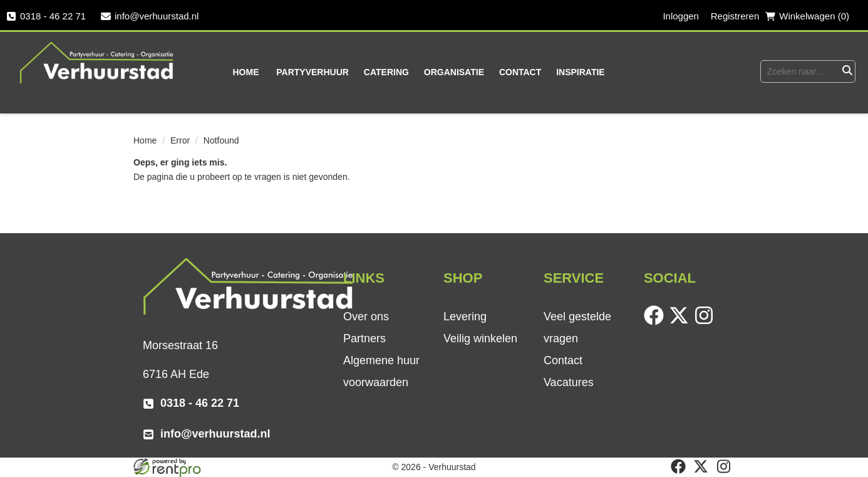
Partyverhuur (313, 72)
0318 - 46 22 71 (46, 16)
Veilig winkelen (480, 338)
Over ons (366, 317)
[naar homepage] (97, 62)
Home (246, 72)
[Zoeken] (847, 71)
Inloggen (681, 16)
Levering (465, 317)
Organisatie (454, 72)
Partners (364, 338)
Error (180, 140)
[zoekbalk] (800, 71)
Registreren (735, 16)
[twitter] (681, 322)
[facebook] (656, 322)
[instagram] (706, 322)
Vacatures (569, 382)
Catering (386, 72)
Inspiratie (581, 72)
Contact (520, 72)
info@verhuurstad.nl (150, 16)
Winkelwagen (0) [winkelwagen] (807, 16)
